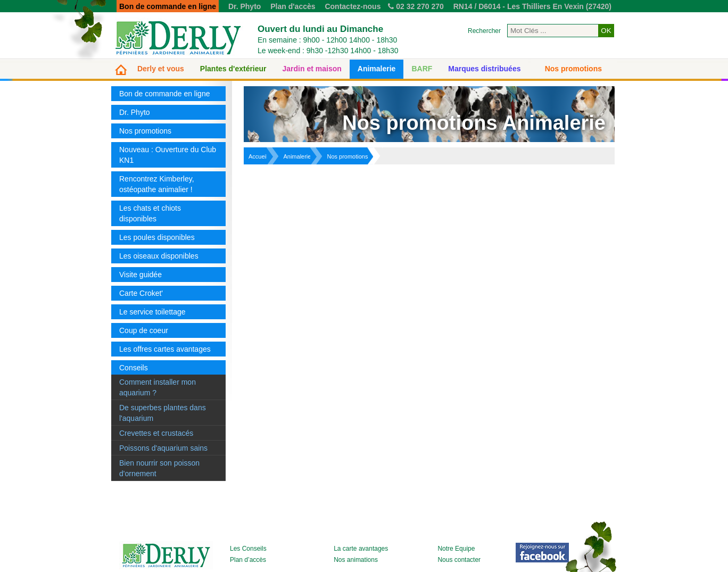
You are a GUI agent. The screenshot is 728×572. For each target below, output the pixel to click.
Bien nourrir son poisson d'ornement (159, 468)
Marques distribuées (484, 69)
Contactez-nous (353, 6)
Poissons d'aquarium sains (163, 448)
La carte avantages (361, 549)
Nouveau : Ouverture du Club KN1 (168, 155)
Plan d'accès (293, 6)
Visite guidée (140, 275)
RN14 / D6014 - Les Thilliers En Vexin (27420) (532, 6)
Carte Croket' (141, 293)
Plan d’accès (248, 560)
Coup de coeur (144, 330)
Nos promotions (573, 69)
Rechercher (484, 31)
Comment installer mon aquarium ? (158, 387)
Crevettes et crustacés (156, 433)
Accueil (258, 156)
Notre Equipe (456, 549)
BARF (422, 69)
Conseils (134, 368)
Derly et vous (161, 69)
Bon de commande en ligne (164, 94)
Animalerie (377, 69)
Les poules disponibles (157, 237)
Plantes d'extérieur (233, 69)
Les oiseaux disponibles (159, 256)
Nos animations (356, 560)
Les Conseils (248, 549)
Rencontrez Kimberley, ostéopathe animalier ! (157, 184)
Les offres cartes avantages (165, 349)
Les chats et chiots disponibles (150, 213)
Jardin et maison (312, 69)
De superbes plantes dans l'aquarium (163, 413)
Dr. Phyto (245, 6)
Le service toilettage (152, 312)
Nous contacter (459, 560)
